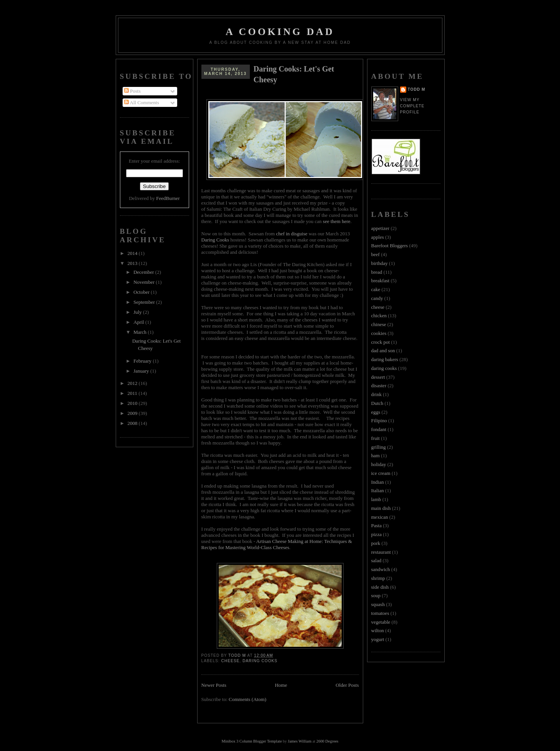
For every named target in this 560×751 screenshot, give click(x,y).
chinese (379, 324)
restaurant (381, 552)
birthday (380, 263)
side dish (380, 587)
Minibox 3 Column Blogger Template (252, 741)
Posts (132, 91)
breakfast (381, 281)
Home (281, 685)
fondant (379, 429)
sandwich (381, 569)
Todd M (417, 89)
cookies (379, 333)
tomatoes (380, 613)
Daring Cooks (215, 240)
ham (376, 455)
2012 (133, 383)
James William (300, 741)
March (140, 332)
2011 (133, 393)
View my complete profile (412, 106)
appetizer (381, 228)
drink (376, 394)
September (145, 302)
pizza (376, 534)
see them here (336, 221)
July (138, 312)
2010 (133, 403)
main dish (381, 508)
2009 (133, 413)
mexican (380, 517)
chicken (379, 316)
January (142, 371)
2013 (133, 263)
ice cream (381, 473)
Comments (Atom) (248, 699)
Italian (378, 490)
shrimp (378, 578)
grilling (379, 447)
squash (378, 604)
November (145, 282)
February (143, 361)
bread (377, 272)
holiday (379, 464)
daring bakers (385, 359)
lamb (376, 499)
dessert (378, 377)
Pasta (376, 525)
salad (376, 560)
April (139, 322)
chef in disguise (292, 234)
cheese (231, 661)
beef (376, 254)
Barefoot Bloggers (390, 246)
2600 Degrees (327, 741)
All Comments (142, 102)
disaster (379, 385)
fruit (376, 438)
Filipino (379, 420)
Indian (378, 482)
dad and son (383, 351)
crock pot (381, 342)
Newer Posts (214, 685)
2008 (133, 423)
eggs (376, 412)
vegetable (381, 622)
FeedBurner (168, 198)
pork (376, 543)
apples (378, 237)
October (142, 292)
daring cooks (260, 661)
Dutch (377, 403)
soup (376, 595)
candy (377, 298)
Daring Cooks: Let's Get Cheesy (294, 74)
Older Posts (347, 685)
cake (376, 289)
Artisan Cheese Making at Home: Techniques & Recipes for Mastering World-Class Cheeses (277, 544)
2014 (133, 253)
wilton (378, 630)
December (144, 272)
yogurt (378, 639)
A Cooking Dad (280, 32)
